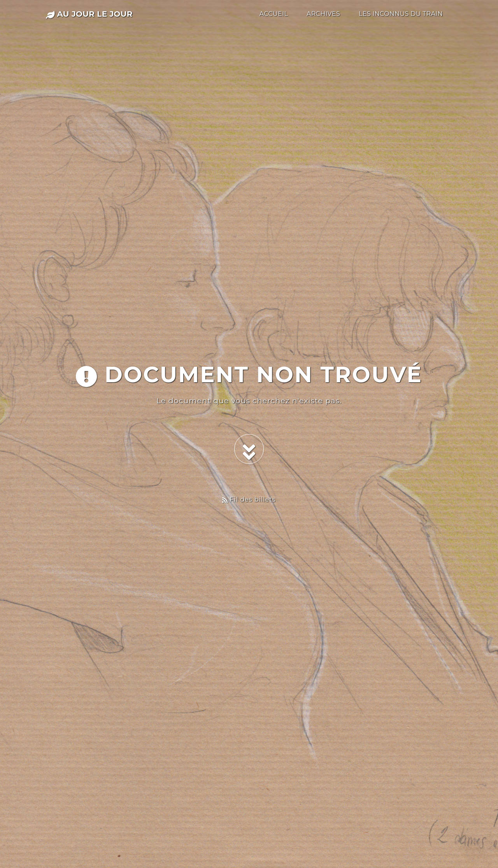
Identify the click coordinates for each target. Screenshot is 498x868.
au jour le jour (89, 14)
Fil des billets (249, 500)
